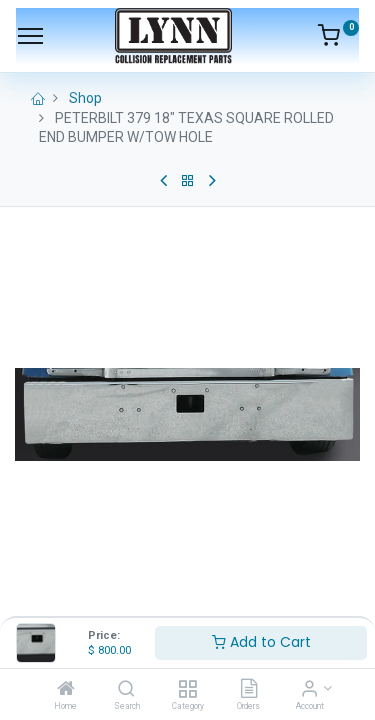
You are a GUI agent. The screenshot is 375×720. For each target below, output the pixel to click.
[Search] (126, 690)
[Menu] (30, 36)
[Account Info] (309, 690)
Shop (85, 98)
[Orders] (249, 690)
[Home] (66, 690)
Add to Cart (261, 642)
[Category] (187, 690)
